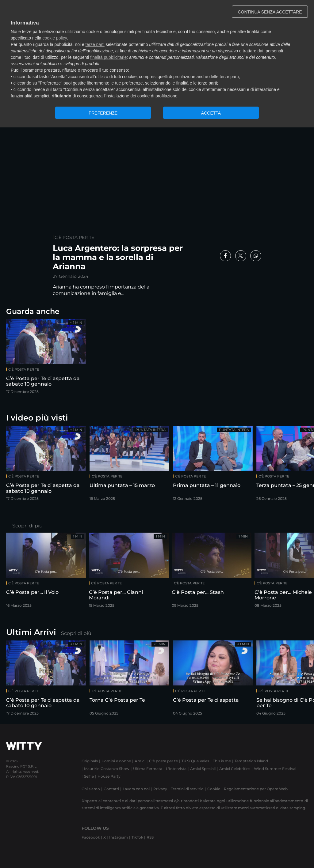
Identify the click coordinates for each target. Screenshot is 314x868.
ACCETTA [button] (211, 113)
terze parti (95, 44)
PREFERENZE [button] (103, 113)
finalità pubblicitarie (108, 57)
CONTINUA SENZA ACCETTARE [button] (270, 12)
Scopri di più (27, 526)
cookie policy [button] (55, 38)
